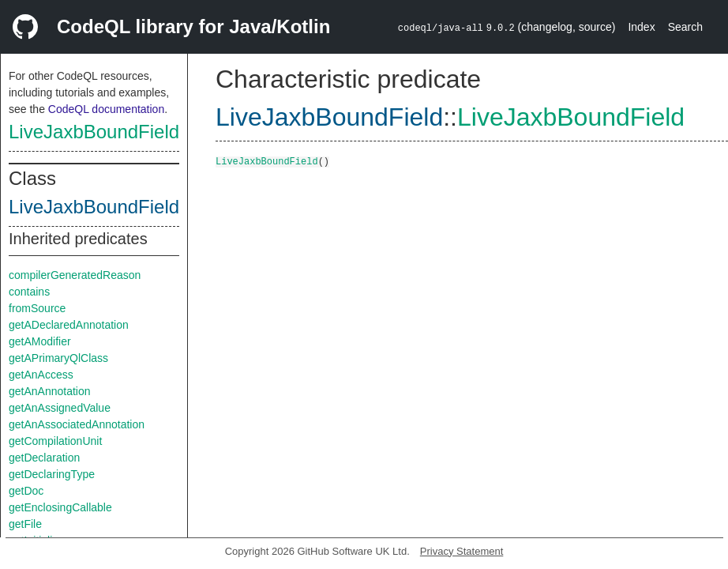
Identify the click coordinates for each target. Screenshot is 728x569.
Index (641, 27)
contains (29, 292)
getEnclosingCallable (60, 507)
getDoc (26, 491)
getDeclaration (44, 458)
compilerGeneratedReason (75, 275)
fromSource (37, 308)
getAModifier (40, 341)
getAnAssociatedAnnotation (77, 424)
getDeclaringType (52, 474)
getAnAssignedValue (60, 408)
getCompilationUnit (55, 441)
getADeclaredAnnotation (69, 325)
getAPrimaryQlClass (58, 358)
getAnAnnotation (50, 391)
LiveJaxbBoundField (94, 132)
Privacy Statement (462, 551)
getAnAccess (41, 375)
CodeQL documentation (106, 109)
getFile (25, 524)
